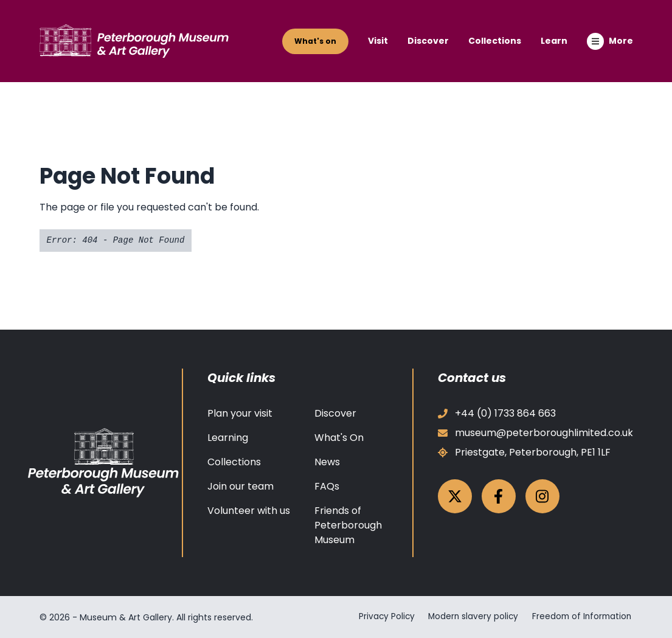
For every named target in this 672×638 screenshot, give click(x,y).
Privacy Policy (381, 617)
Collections (495, 41)
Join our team (241, 486)
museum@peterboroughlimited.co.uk (535, 433)
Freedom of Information (582, 617)
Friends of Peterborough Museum (348, 525)
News (327, 462)
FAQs (327, 486)
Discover (428, 41)
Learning (228, 438)
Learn (554, 41)
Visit (378, 41)
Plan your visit (240, 413)
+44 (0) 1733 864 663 (497, 413)
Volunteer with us (249, 511)
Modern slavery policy (470, 617)
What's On (339, 438)
